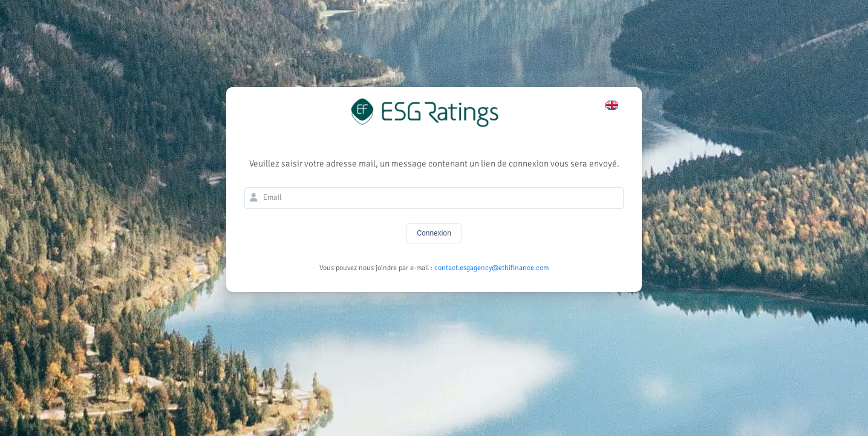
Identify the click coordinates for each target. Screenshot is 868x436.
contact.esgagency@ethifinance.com (491, 268)
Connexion (434, 233)
